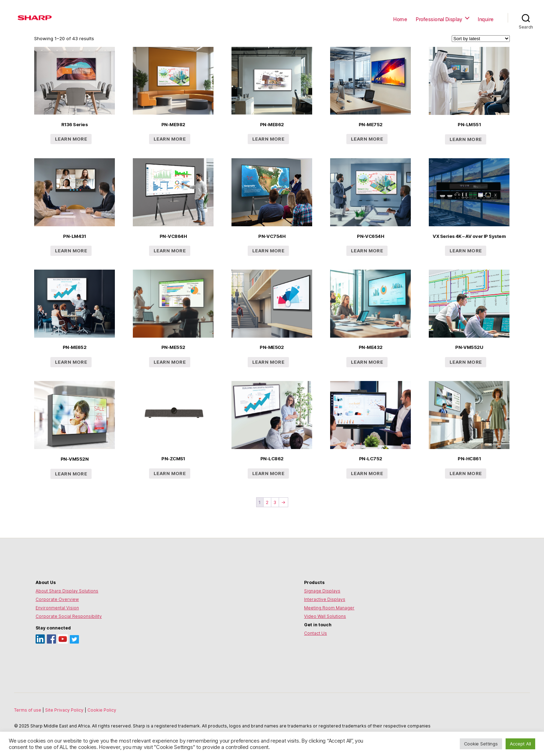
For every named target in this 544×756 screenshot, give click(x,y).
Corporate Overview (57, 599)
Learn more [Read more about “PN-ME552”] (170, 362)
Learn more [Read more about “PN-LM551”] (466, 139)
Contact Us (316, 633)
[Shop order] (481, 39)
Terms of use (28, 710)
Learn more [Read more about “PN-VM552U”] (466, 362)
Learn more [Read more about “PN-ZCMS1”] (170, 473)
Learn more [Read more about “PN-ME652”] (71, 362)
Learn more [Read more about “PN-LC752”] (367, 473)
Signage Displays (322, 591)
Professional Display (439, 19)
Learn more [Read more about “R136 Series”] (71, 139)
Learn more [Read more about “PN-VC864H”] (170, 251)
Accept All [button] (520, 744)
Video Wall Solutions (325, 616)
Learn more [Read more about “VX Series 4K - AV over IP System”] (466, 251)
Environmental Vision (57, 608)
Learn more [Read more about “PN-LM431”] (71, 251)
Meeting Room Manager (329, 608)
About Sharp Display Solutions (67, 591)
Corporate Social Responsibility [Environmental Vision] (69, 616)
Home (400, 19)
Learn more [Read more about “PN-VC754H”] (268, 251)
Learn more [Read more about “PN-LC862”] (268, 473)
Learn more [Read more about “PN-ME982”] (170, 139)
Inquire (486, 19)
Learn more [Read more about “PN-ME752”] (367, 139)
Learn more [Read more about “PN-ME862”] (268, 139)
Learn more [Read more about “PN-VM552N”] (71, 474)
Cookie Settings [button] (481, 744)
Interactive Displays (325, 599)
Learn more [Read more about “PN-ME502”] (268, 362)
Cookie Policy (102, 710)
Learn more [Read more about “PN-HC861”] (466, 473)
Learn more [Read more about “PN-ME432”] (367, 362)
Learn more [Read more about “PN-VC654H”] (367, 251)
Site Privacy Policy (65, 710)
